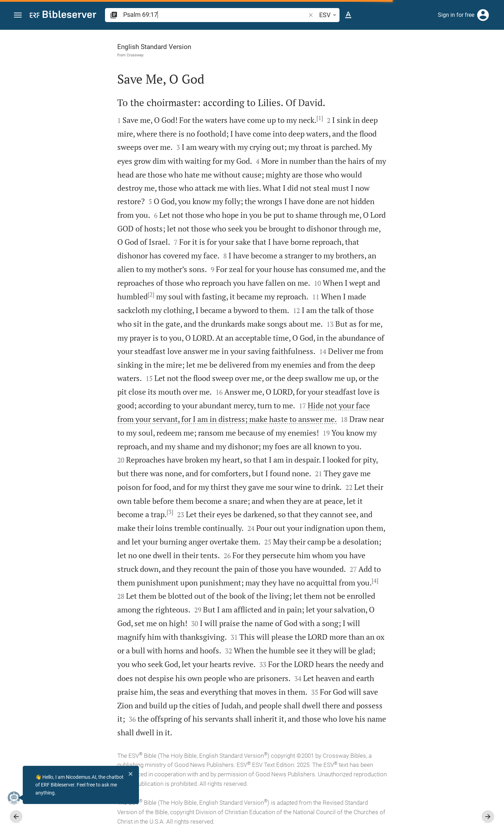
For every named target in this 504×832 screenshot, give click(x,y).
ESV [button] (329, 15)
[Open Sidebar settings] (482, 58)
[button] (18, 15)
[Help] (493, 58)
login (394, 124)
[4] (296, 581)
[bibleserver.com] (63, 16)
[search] (215, 15)
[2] (72, 294)
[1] (241, 118)
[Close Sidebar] (351, 437)
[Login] (483, 15)
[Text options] (348, 15)
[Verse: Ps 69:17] (411, 43)
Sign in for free (456, 15)
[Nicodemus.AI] (16, 798)
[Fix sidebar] (351, 36)
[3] (91, 512)
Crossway (56, 55)
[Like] (366, 58)
